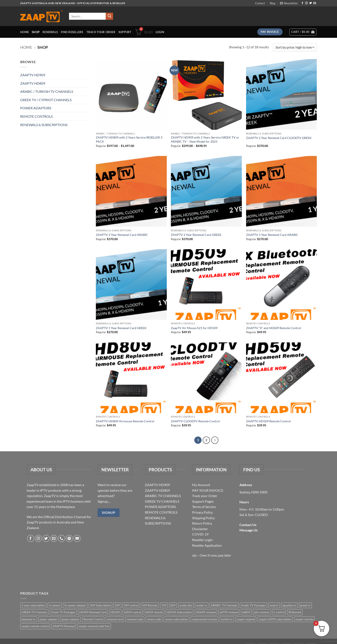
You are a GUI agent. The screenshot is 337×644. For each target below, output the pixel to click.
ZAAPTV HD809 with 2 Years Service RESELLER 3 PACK (129, 139)
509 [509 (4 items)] (117, 605)
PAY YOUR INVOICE (208, 490)
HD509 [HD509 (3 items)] (115, 612)
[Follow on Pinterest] (69, 538)
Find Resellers (72, 32)
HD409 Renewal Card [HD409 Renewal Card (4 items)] (93, 612)
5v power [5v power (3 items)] (55, 605)
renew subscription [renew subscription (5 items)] (176, 619)
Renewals (50, 32)
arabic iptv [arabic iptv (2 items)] (186, 605)
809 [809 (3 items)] (173, 605)
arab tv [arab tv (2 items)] (274, 605)
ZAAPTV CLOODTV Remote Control (195, 421)
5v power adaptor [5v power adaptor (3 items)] (75, 605)
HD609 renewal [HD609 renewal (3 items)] (206, 612)
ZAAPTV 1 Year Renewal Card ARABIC (272, 235)
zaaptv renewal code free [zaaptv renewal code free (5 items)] (94, 626)
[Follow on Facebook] (302, 3)
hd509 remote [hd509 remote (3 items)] (154, 612)
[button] (289, 3)
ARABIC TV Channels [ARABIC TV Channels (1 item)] (224, 605)
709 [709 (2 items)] (164, 605)
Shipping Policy (203, 518)
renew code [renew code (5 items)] (154, 619)
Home (25, 32)
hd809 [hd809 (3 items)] (246, 612)
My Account (201, 485)
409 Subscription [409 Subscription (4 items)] (100, 605)
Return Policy (202, 523)
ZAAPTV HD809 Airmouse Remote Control (125, 421)
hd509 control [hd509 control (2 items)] (133, 612)
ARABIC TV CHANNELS (163, 496)
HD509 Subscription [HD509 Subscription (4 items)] (179, 612)
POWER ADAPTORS (36, 108)
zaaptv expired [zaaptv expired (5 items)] (246, 619)
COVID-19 (200, 534)
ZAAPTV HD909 (33, 75)
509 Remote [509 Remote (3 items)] (150, 605)
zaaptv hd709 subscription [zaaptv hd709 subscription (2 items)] (275, 619)
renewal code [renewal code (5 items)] (135, 619)
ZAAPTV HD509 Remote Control (268, 421)
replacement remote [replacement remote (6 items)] (204, 619)
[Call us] (62, 538)
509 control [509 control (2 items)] (131, 605)
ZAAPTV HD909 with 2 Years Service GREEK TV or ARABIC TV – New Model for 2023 (205, 139)
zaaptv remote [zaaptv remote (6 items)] (304, 619)
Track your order (101, 32)
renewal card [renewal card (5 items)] (115, 619)
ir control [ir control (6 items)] (279, 612)
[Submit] (109, 16)
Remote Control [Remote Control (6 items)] (93, 619)
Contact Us (248, 525)
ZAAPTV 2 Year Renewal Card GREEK (196, 235)
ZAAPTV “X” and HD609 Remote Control (274, 328)
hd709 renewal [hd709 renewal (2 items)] (229, 612)
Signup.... (104, 501)
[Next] (215, 440)
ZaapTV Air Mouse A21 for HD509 (194, 328)
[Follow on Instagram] (306, 3)
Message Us (249, 530)
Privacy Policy (202, 512)
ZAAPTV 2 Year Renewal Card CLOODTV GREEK (279, 138)
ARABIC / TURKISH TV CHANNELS (47, 91)
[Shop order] (295, 47)
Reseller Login (202, 540)
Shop (36, 32)
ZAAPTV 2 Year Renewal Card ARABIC (122, 235)
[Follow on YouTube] (77, 538)
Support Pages (203, 501)
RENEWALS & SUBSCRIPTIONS (44, 125)
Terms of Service (204, 507)
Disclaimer (200, 529)
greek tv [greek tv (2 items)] (305, 605)
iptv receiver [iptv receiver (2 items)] (262, 612)
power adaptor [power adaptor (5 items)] (70, 619)
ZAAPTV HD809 (33, 83)
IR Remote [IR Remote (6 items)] (295, 612)
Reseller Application (207, 545)
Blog (273, 3)
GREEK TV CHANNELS (162, 501)
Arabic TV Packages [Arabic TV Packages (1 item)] (254, 605)
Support (125, 32)
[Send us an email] (315, 3)
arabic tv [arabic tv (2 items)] (202, 605)
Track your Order (205, 496)
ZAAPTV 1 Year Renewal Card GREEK (121, 328)
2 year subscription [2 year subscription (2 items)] (33, 605)
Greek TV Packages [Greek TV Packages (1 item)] (63, 612)
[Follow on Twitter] (311, 3)
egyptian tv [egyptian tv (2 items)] (289, 605)
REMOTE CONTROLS (36, 116)
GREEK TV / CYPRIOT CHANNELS (46, 100)
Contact (260, 3)
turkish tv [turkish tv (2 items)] (227, 619)
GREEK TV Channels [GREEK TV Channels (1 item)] (34, 612)
